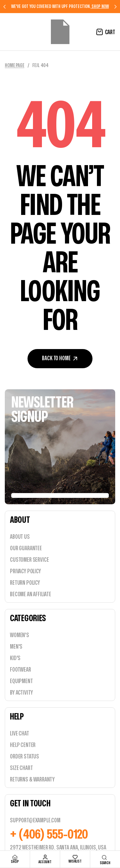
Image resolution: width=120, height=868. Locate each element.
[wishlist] (75, 857)
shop (15, 862)
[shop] (15, 857)
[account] (45, 857)
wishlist (75, 861)
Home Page (15, 65)
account (45, 862)
